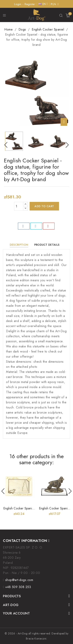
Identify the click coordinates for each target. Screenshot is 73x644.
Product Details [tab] (47, 245)
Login (18, 4)
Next (70, 491)
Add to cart (44, 206)
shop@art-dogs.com (19, 580)
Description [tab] (19, 245)
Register (30, 4)
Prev (3, 491)
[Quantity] (19, 206)
